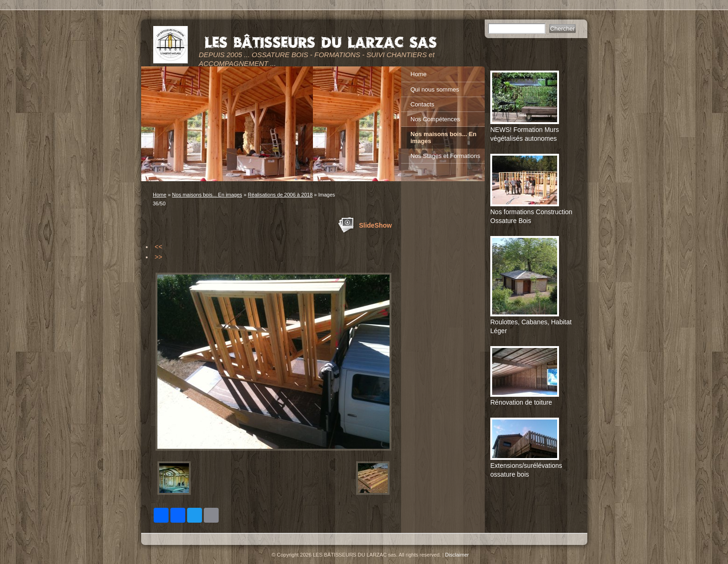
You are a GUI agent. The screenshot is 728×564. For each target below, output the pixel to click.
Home (159, 195)
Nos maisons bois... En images (207, 195)
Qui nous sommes (435, 89)
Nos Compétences (435, 119)
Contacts (422, 104)
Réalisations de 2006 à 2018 (280, 195)
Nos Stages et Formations (445, 156)
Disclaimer (457, 555)
